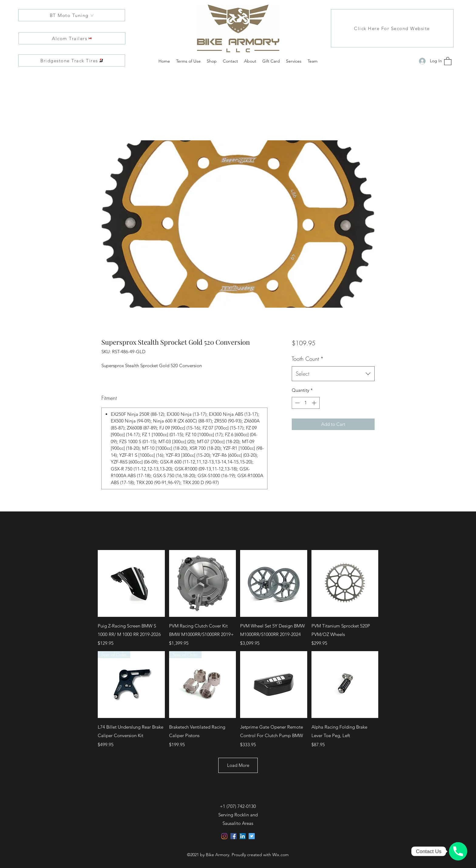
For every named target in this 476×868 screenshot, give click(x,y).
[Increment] (315, 403)
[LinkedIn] (243, 836)
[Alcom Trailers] (72, 38)
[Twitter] (252, 836)
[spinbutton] (306, 403)
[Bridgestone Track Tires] (72, 60)
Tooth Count (308, 359)
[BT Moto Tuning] (72, 15)
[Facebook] (233, 836)
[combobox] (333, 374)
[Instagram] (224, 836)
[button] (448, 61)
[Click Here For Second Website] (392, 28)
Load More (238, 765)
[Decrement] (297, 403)
